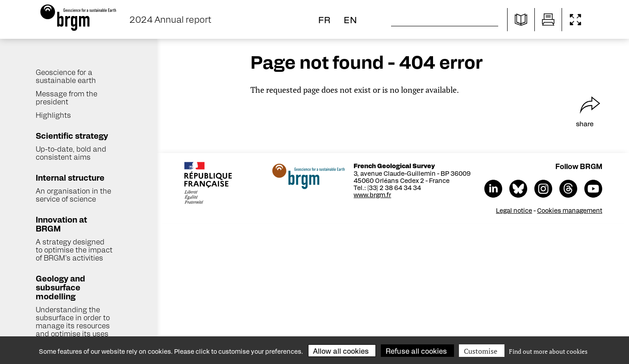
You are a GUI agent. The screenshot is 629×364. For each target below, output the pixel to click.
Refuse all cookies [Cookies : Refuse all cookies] (416, 351)
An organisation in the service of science (73, 195)
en (350, 19)
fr (325, 19)
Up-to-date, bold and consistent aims (71, 153)
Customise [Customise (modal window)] (481, 351)
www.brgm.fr (375, 194)
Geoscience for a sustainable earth (66, 76)
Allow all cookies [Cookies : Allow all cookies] (341, 351)
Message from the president (67, 97)
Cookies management (572, 210)
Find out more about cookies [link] (548, 351)
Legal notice (517, 210)
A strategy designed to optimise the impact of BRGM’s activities (74, 250)
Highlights (53, 115)
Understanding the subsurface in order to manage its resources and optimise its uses (73, 321)
